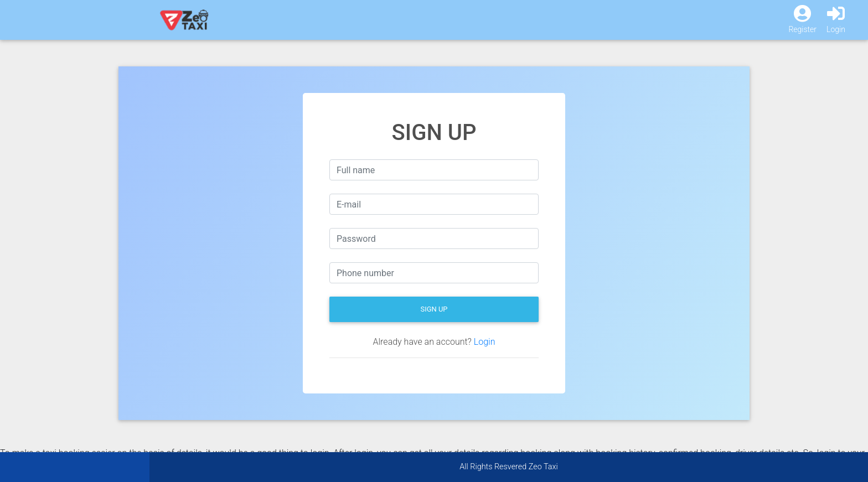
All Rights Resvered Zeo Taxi (508, 467)
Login (485, 342)
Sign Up (434, 309)
